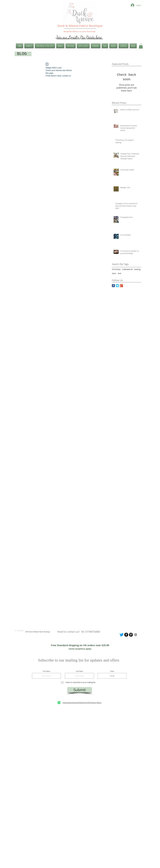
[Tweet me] (122, 635)
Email (112, 671)
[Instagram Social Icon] (136, 635)
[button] (141, 46)
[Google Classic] (121, 286)
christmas (116, 269)
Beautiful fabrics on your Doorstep (79, 31)
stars (114, 273)
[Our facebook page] (126, 635)
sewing (137, 269)
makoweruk (127, 269)
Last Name (79, 671)
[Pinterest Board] (131, 635)
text (120, 273)
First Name (46, 671)
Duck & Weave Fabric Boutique (80, 26)
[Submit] (80, 690)
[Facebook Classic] (113, 286)
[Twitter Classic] (117, 286)
